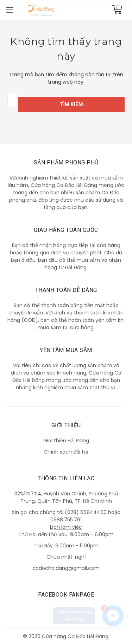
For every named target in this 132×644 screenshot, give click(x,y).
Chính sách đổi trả (66, 452)
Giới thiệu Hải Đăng (66, 441)
